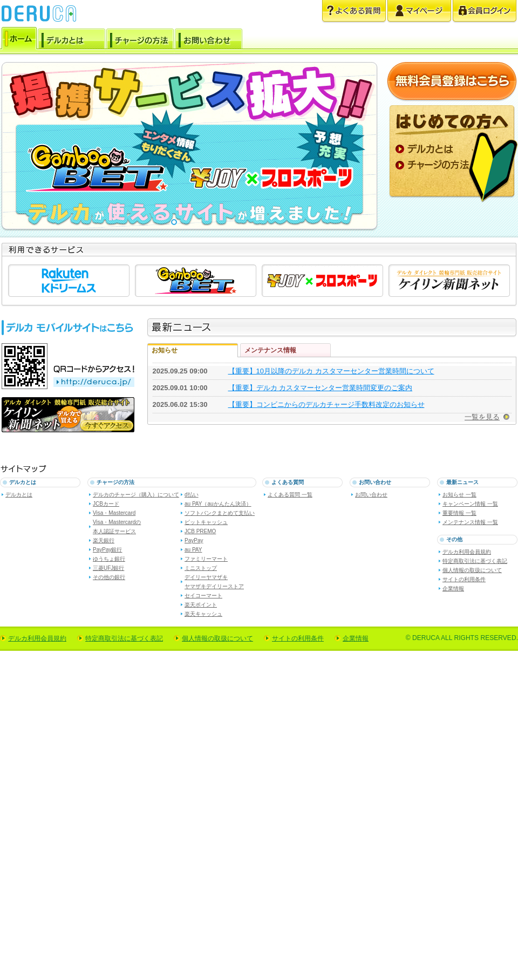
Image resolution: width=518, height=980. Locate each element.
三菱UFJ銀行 (108, 568)
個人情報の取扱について (472, 570)
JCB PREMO (200, 531)
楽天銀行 (104, 540)
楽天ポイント (201, 605)
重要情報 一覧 (459, 513)
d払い (192, 495)
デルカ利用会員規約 (467, 552)
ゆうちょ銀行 (109, 559)
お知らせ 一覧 (459, 495)
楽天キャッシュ (203, 614)
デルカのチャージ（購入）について (136, 495)
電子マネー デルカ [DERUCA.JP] (39, 13)
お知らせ (165, 350)
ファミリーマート (206, 559)
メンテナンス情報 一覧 (470, 522)
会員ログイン (485, 12)
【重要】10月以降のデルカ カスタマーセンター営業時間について (331, 371)
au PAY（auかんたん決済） (218, 504)
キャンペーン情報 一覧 (470, 504)
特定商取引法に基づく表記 (475, 561)
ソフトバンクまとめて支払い (220, 513)
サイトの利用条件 (464, 579)
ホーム (19, 40)
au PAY (193, 550)
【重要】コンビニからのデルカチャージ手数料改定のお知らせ (326, 404)
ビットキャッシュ (206, 522)
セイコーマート (203, 596)
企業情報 (453, 588)
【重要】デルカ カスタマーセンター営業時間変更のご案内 (321, 388)
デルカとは (71, 40)
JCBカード (106, 504)
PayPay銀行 (107, 550)
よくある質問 (354, 12)
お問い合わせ (209, 40)
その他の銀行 (109, 577)
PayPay (194, 540)
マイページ (419, 12)
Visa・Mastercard (114, 513)
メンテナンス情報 (270, 350)
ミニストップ (201, 568)
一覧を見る (482, 417)
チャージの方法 (140, 40)
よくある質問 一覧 (290, 495)
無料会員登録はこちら (452, 82)
